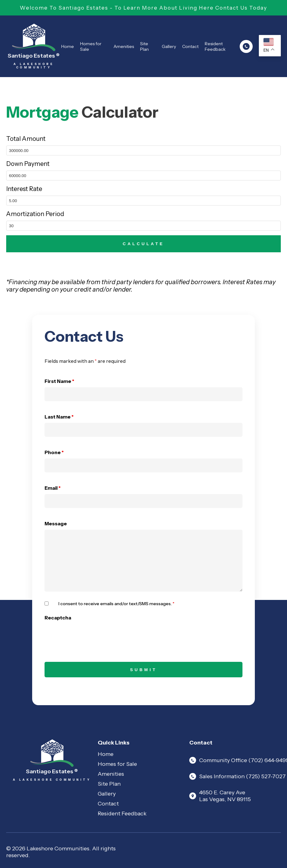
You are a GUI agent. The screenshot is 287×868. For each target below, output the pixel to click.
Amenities (124, 46)
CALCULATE (143, 244)
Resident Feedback (215, 46)
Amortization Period (35, 214)
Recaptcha (58, 618)
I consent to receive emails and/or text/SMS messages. (116, 604)
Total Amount (26, 139)
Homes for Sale (91, 46)
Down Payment (28, 164)
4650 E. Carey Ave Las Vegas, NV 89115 (220, 796)
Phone (54, 452)
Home (68, 46)
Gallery (169, 46)
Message (56, 523)
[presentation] (92, 636)
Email (53, 488)
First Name (59, 381)
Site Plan (144, 46)
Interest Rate (24, 189)
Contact (190, 46)
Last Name (59, 417)
